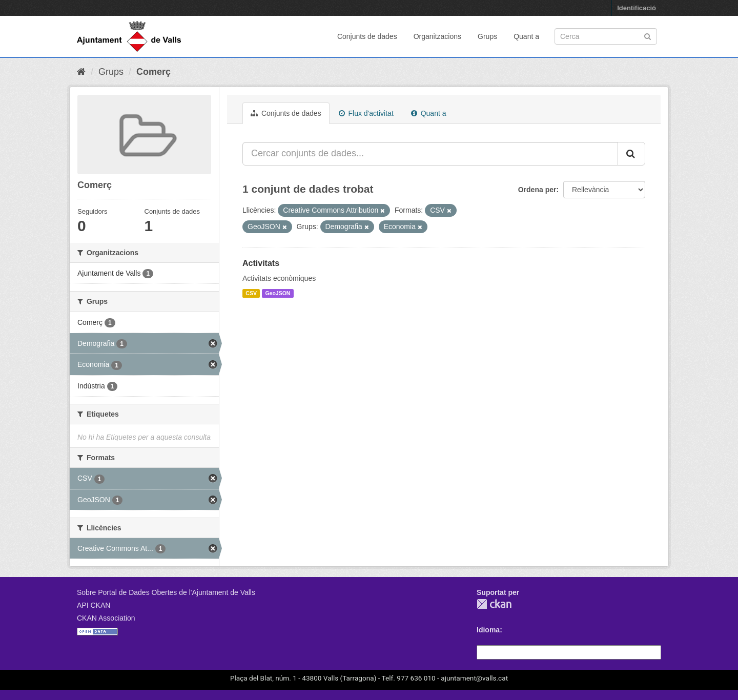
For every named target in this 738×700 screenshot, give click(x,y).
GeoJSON (278, 293)
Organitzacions (437, 36)
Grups (487, 36)
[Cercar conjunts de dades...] (430, 154)
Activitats (261, 263)
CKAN (494, 604)
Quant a (526, 36)
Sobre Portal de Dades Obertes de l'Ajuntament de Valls (166, 592)
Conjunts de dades (367, 36)
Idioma (488, 630)
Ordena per (537, 190)
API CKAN (94, 605)
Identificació (637, 8)
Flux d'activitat (366, 113)
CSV (251, 293)
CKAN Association (106, 618)
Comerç (153, 72)
